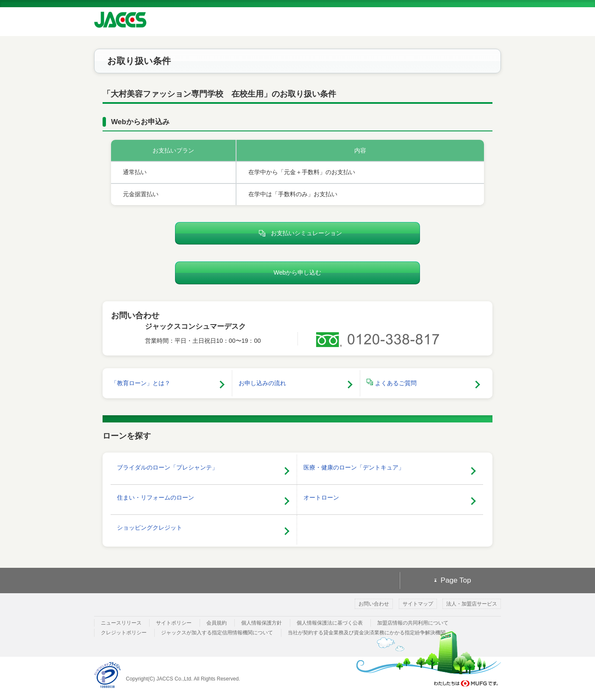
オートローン (321, 497)
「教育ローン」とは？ (141, 383)
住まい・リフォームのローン (156, 497)
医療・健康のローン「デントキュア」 (354, 467)
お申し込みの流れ (262, 383)
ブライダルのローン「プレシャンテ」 (167, 467)
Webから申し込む (297, 272)
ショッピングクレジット (150, 528)
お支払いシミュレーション (298, 233)
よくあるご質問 (392, 383)
